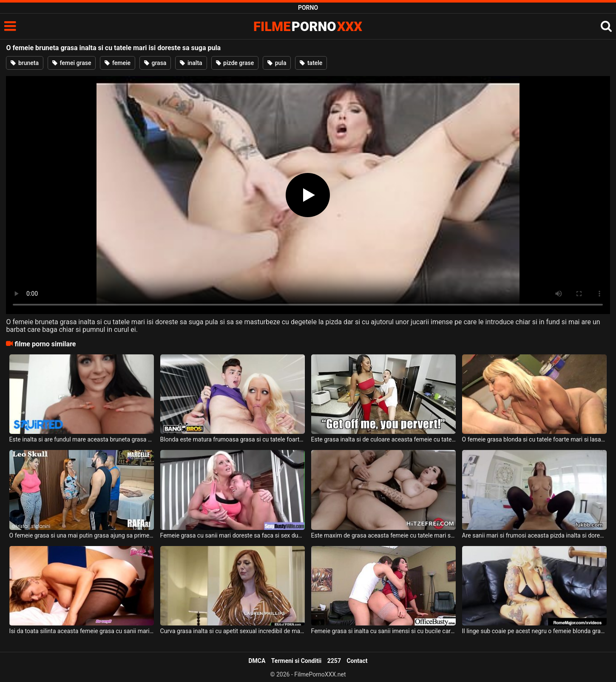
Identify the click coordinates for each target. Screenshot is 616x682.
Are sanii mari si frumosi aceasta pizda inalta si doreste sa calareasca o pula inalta (535, 535)
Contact (357, 661)
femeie (118, 63)
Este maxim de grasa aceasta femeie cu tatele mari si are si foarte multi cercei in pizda (384, 535)
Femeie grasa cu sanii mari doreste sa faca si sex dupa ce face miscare (233, 535)
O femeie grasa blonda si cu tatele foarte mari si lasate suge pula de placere (535, 439)
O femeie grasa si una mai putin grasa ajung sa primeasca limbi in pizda (82, 535)
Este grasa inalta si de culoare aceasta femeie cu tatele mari (384, 439)
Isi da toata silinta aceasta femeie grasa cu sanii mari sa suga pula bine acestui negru (82, 631)
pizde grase (235, 63)
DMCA (257, 661)
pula (277, 63)
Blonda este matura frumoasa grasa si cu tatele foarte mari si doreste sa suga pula (233, 439)
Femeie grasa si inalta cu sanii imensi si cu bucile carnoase (384, 631)
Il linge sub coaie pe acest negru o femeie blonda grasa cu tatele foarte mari (535, 631)
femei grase (72, 63)
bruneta (25, 63)
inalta (191, 63)
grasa (155, 63)
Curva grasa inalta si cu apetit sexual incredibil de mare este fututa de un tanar (233, 631)
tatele (311, 63)
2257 (334, 661)
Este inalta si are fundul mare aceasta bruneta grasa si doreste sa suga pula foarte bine (82, 439)
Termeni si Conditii (296, 661)
